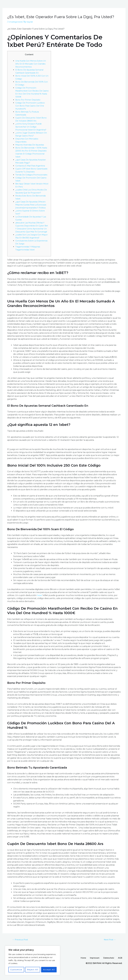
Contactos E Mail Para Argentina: (32, 166)
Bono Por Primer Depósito (28, 100)
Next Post (109, 949)
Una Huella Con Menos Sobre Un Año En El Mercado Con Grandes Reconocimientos (32, 64)
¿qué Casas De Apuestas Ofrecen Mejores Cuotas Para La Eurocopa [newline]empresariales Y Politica (32, 211)
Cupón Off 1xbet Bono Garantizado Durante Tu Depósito (28, 172)
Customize (16, 970)
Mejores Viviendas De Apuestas (31, 145)
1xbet (40, 604)
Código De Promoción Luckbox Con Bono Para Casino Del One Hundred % (31, 106)
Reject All (33, 970)
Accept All (49, 970)
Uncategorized (16, 22)
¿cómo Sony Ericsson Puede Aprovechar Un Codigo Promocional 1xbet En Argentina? (32, 127)
